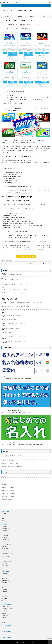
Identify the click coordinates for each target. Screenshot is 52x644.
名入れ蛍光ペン (5, 611)
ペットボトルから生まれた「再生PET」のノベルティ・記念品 (14, 289)
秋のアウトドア (5, 563)
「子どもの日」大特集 (7, 332)
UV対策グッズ (4, 542)
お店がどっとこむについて (8, 476)
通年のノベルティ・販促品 (8, 505)
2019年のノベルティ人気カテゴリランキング (35, 266)
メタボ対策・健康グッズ (6, 561)
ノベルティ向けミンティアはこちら (26, 256)
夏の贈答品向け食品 (5, 551)
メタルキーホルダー (5, 615)
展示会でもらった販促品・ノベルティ (10, 499)
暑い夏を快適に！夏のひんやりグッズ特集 (11, 328)
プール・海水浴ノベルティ (7, 544)
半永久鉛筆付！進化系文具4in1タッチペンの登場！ (12, 275)
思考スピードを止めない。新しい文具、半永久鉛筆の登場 (14, 311)
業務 (3, 502)
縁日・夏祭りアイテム (6, 549)
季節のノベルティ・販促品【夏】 (9, 491)
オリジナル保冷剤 (5, 540)
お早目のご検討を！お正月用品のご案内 (10, 464)
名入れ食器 (4, 613)
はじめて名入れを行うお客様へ (9, 443)
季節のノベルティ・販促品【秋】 (9, 496)
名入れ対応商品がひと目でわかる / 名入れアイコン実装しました (16, 378)
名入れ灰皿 (4, 618)
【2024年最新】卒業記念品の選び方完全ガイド (12, 455)
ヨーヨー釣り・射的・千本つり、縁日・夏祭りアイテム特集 (14, 341)
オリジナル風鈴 (5, 531)
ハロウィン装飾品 (5, 568)
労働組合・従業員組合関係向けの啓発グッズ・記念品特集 (14, 324)
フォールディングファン (6, 533)
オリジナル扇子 (5, 526)
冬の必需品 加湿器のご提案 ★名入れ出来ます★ (12, 467)
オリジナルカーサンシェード (7, 553)
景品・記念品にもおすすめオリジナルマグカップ (11, 280)
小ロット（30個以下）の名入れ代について (11, 411)
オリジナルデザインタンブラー (8, 609)
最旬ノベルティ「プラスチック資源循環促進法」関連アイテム (14, 294)
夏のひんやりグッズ (5, 537)
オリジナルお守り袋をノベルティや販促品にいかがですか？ (14, 266)
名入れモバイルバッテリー (7, 606)
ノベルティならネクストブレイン (10, 2)
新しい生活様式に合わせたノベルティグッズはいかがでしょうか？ (15, 284)
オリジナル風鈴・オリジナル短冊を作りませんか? (12, 315)
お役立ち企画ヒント (6, 479)
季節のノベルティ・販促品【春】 (9, 493)
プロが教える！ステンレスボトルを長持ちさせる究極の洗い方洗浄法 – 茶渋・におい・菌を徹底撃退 (22, 302)
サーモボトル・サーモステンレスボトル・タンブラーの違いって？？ (16, 307)
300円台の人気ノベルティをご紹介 (9, 320)
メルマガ (4, 482)
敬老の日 (3, 559)
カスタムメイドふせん (6, 620)
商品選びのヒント (10, 12)
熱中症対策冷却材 (5, 535)
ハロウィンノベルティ (6, 566)
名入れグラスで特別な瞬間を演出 (9, 461)
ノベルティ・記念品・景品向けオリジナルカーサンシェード (14, 337)
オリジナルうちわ (5, 529)
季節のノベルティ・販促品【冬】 (9, 488)
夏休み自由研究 (5, 546)
